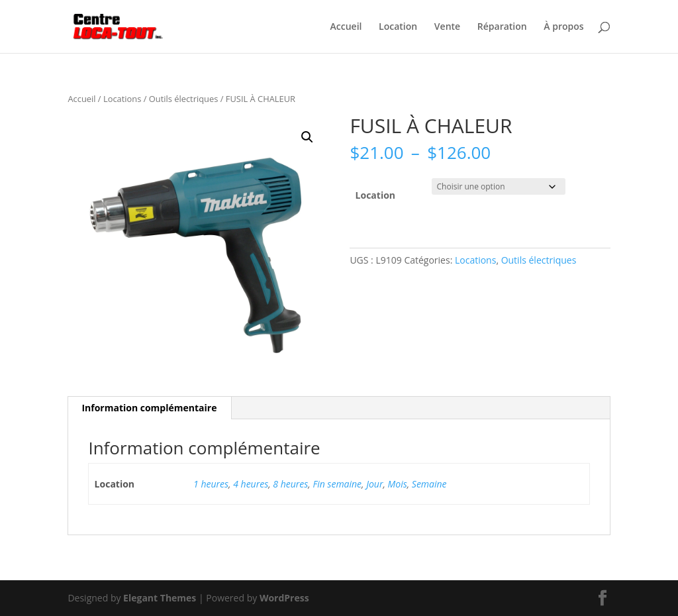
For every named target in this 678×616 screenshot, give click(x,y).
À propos (563, 27)
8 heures (290, 484)
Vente (447, 27)
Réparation (502, 27)
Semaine (429, 484)
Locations (122, 99)
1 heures (211, 484)
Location (398, 27)
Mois (398, 484)
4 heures (251, 484)
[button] (307, 137)
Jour (374, 484)
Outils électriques (184, 99)
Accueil (346, 27)
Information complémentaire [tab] (149, 408)
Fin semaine (337, 484)
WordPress (284, 598)
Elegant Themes (160, 598)
